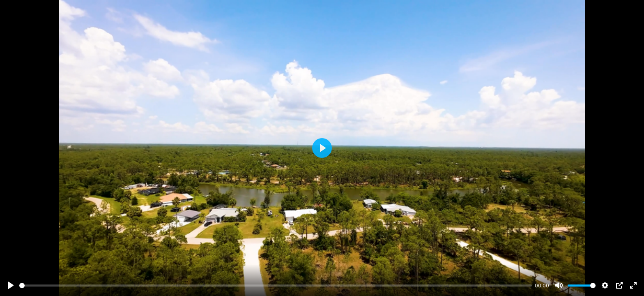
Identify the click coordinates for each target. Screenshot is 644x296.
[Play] (11, 285)
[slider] (276, 286)
